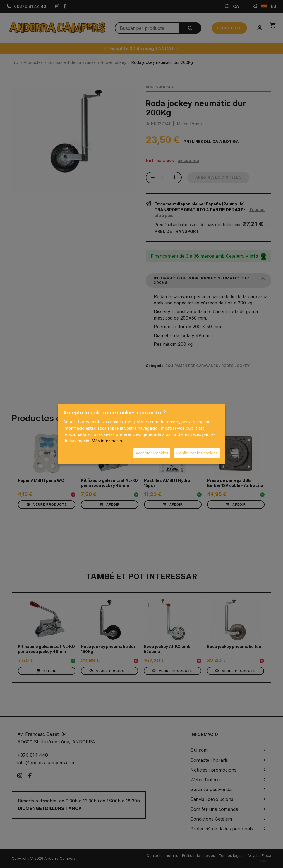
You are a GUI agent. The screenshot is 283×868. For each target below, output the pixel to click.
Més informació (107, 441)
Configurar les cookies (197, 453)
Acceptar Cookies (152, 453)
